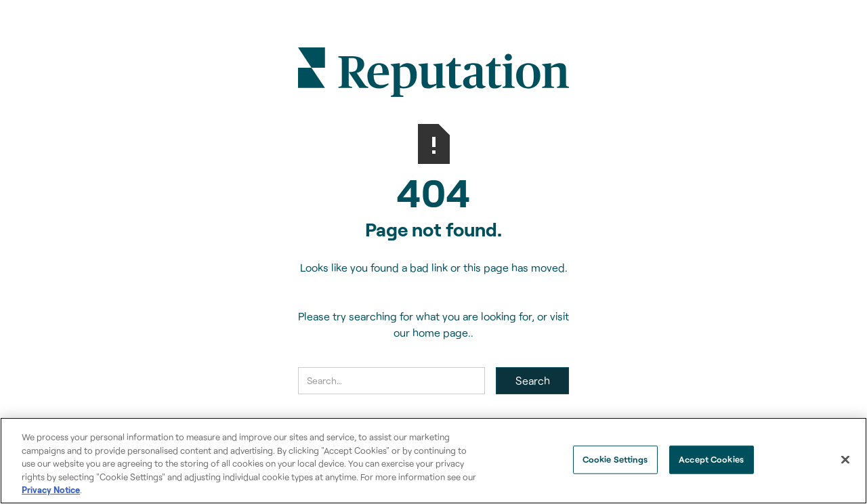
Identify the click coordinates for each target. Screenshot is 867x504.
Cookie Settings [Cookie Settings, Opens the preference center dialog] (615, 459)
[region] (433, 461)
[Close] (845, 460)
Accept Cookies (711, 459)
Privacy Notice (51, 490)
